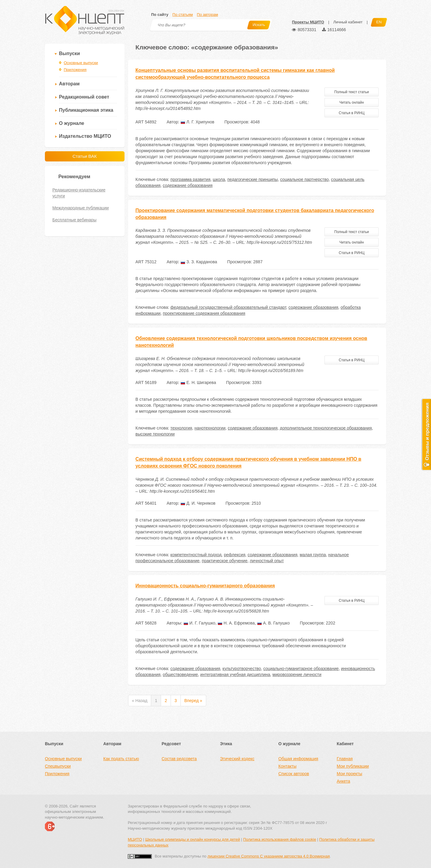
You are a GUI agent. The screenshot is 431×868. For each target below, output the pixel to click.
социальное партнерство (304, 179)
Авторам (69, 84)
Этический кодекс (237, 759)
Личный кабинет (348, 22)
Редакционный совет (84, 97)
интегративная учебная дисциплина (235, 675)
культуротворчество (242, 669)
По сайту (160, 15)
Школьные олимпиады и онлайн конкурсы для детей (193, 839)
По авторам (207, 15)
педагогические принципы (253, 179)
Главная (345, 759)
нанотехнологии (210, 428)
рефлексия (235, 555)
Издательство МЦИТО (85, 136)
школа (219, 179)
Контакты (287, 766)
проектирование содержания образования (204, 313)
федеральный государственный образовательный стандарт (228, 307)
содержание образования (188, 185)
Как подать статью (121, 759)
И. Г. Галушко (199, 623)
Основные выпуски (81, 63)
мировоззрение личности (297, 675)
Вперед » (193, 701)
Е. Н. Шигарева (198, 382)
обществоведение (180, 675)
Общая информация (298, 759)
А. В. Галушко (273, 623)
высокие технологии (155, 434)
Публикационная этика (86, 110)
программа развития (190, 179)
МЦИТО (135, 839)
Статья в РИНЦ (352, 113)
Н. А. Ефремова (236, 623)
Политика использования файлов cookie (280, 839)
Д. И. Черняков (198, 503)
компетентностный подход (196, 555)
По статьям (183, 15)
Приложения (75, 70)
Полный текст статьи (352, 92)
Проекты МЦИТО (308, 22)
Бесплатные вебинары (74, 220)
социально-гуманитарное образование (301, 669)
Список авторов (294, 774)
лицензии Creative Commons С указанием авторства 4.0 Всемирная (269, 856)
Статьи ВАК (85, 156)
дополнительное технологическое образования (326, 428)
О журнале (72, 123)
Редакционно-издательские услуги (79, 193)
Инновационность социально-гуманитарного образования (205, 586)
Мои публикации (353, 766)
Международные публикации (81, 208)
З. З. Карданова (199, 262)
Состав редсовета (179, 759)
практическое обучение (224, 561)
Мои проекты (349, 774)
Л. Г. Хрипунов (197, 122)
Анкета (343, 781)
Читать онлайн (352, 102)
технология (181, 428)
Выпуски (69, 53)
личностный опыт (267, 561)
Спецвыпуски (58, 766)
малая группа (313, 555)
